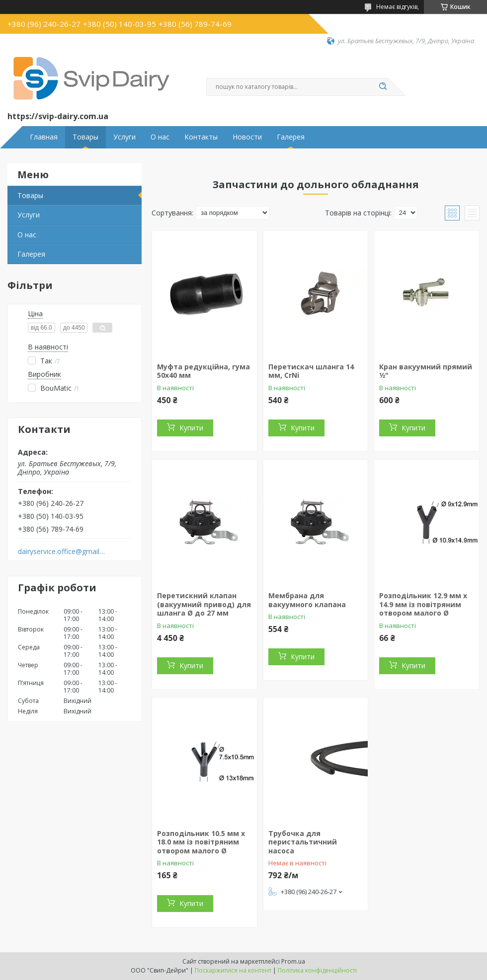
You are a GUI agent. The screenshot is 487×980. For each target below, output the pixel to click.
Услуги (124, 137)
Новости (247, 137)
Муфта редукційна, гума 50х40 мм (203, 371)
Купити (191, 428)
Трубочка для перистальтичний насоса (303, 842)
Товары (85, 137)
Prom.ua (293, 961)
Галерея (291, 137)
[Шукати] (383, 87)
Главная (44, 137)
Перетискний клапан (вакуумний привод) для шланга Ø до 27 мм (204, 604)
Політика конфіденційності (317, 970)
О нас (160, 137)
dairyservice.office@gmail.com (61, 552)
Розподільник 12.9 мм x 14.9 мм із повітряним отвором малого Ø (423, 604)
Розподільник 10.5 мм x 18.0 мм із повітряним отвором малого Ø (201, 842)
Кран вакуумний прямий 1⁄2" (426, 371)
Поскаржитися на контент (233, 970)
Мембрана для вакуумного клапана (307, 600)
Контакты (201, 137)
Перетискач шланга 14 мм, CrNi (311, 371)
